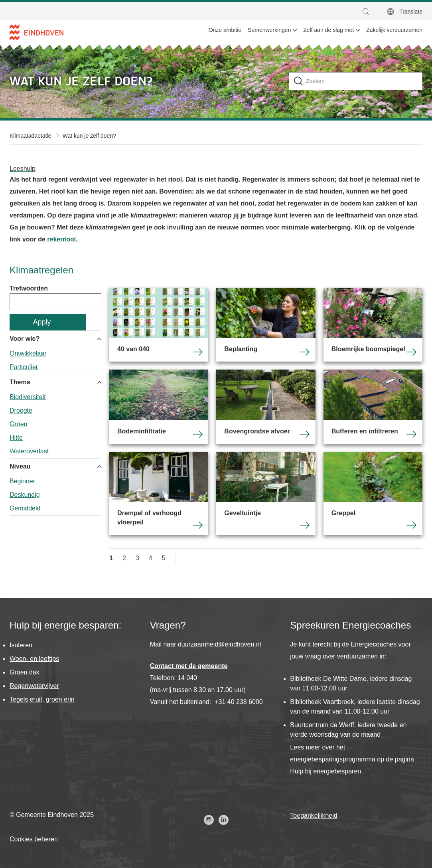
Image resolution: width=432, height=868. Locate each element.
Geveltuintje (266, 493)
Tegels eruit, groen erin (42, 699)
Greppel (373, 493)
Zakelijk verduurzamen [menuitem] (394, 30)
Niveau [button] (20, 466)
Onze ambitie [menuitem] (225, 30)
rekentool (61, 239)
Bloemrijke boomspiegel (373, 325)
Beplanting (266, 325)
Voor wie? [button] (25, 339)
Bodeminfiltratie (159, 407)
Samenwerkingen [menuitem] (269, 30)
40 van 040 (159, 325)
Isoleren (21, 645)
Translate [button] (411, 12)
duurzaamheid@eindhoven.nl (219, 644)
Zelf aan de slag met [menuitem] (328, 30)
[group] (55, 353)
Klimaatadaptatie (30, 136)
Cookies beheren (34, 839)
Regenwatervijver (34, 686)
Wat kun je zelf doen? (89, 136)
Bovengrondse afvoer (266, 407)
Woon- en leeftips (34, 659)
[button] (368, 12)
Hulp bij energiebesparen (325, 771)
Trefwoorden (29, 288)
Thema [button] (20, 382)
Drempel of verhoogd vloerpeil (159, 493)
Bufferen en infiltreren (373, 407)
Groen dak (25, 672)
